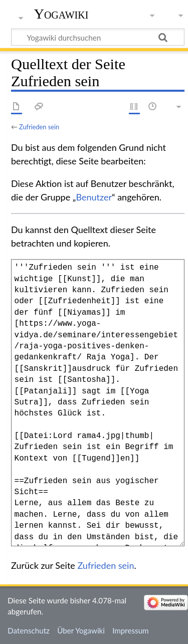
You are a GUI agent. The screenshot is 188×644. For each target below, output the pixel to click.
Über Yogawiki (81, 630)
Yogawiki (61, 14)
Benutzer (94, 197)
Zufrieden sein (39, 127)
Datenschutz (29, 630)
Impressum (131, 630)
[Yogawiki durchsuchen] (98, 37)
